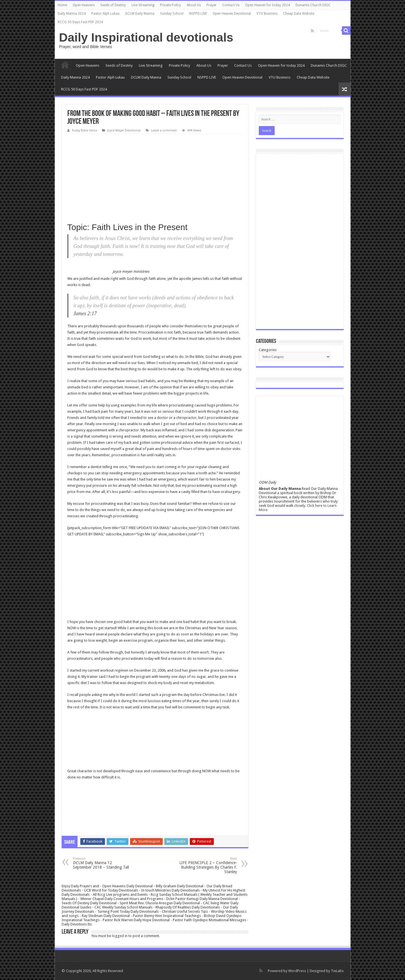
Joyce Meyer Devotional (124, 130)
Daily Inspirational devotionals (146, 37)
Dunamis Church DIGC (313, 5)
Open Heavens (84, 5)
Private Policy (171, 5)
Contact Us (231, 5)
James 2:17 (85, 313)
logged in (120, 936)
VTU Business (267, 14)
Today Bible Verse (84, 130)
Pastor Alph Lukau (105, 14)
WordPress (297, 971)
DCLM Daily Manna (140, 14)
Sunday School (172, 14)
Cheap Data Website (299, 14)
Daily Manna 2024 (72, 14)
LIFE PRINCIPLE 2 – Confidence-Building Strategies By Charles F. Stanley (208, 865)
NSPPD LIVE (198, 14)
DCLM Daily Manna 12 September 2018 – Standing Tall (102, 863)
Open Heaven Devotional (232, 14)
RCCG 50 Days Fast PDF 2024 (80, 22)
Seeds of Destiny (113, 5)
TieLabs (337, 971)
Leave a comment (164, 130)
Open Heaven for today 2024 (268, 5)
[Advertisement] (155, 176)
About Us (194, 5)
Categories (268, 350)
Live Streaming (143, 5)
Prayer (212, 5)
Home (62, 5)
